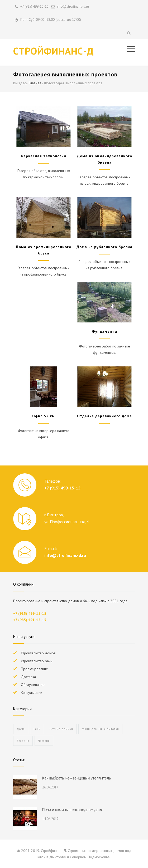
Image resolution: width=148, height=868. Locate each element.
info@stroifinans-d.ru (65, 555)
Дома (21, 729)
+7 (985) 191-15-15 (30, 620)
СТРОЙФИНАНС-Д (54, 51)
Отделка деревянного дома (104, 416)
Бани (37, 729)
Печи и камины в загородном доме (73, 810)
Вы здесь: (21, 83)
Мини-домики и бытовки (100, 729)
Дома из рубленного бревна (104, 247)
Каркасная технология (44, 156)
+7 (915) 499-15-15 (34, 6)
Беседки (23, 741)
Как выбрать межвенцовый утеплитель (77, 778)
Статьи (19, 760)
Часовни (44, 741)
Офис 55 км (44, 416)
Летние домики (61, 729)
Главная (35, 83)
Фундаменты (105, 331)
